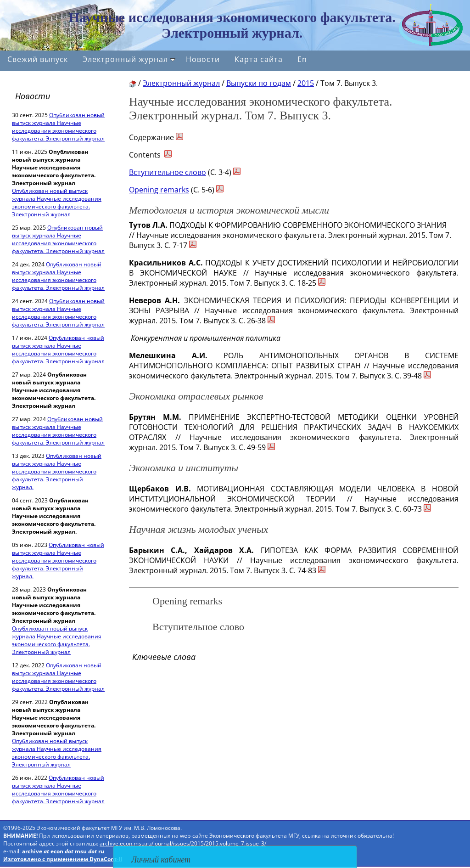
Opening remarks (159, 190)
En (302, 59)
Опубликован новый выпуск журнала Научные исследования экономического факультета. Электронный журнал (58, 127)
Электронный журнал (129, 59)
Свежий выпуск (38, 59)
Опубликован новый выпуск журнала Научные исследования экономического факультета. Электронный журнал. (57, 471)
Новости (203, 59)
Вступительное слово (168, 172)
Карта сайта (259, 59)
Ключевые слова (164, 657)
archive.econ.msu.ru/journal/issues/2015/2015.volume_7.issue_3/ (183, 843)
